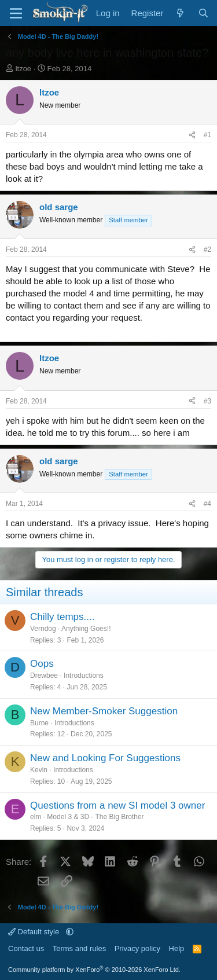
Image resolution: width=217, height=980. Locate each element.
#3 (207, 401)
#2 (207, 249)
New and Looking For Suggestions (105, 758)
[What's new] (180, 13)
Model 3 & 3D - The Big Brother (95, 817)
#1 (207, 135)
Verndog (43, 629)
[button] (70, 932)
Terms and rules (79, 948)
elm (36, 817)
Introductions (84, 676)
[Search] (203, 13)
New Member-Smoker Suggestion (104, 711)
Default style (35, 932)
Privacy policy (137, 948)
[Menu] (16, 13)
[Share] (192, 135)
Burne (39, 723)
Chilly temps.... (62, 617)
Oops (42, 664)
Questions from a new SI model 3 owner (117, 805)
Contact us (26, 948)
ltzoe (23, 69)
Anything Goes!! (86, 629)
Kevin (39, 770)
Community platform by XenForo (94, 970)
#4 (207, 504)
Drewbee (44, 676)
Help (177, 948)
